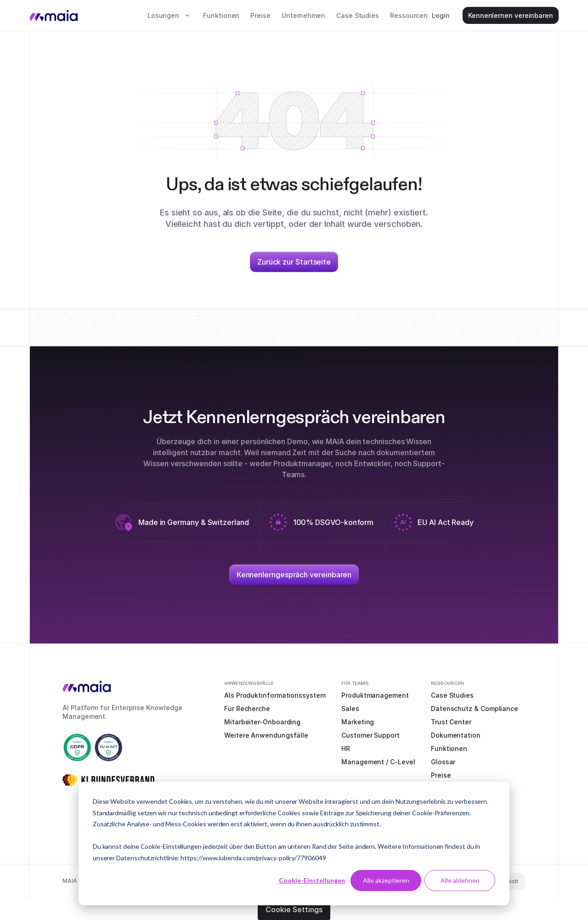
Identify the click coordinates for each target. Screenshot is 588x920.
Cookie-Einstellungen (312, 880)
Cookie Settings (294, 909)
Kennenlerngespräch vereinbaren (294, 575)
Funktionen (221, 15)
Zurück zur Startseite (294, 262)
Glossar (443, 762)
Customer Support (370, 735)
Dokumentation (456, 735)
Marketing (358, 722)
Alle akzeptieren (386, 880)
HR (346, 748)
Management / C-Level (378, 762)
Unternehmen (303, 15)
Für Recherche (247, 708)
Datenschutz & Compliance (475, 708)
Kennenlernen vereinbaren (511, 15)
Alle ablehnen (460, 880)
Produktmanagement (375, 695)
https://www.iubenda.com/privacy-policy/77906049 (253, 858)
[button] (170, 15)
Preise (260, 15)
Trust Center (451, 722)
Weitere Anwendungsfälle (266, 735)
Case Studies (358, 15)
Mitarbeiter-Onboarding (262, 722)
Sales (350, 708)
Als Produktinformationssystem (275, 695)
